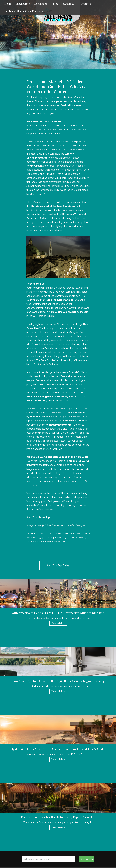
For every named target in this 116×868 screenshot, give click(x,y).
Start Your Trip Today (58, 565)
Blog (56, 4)
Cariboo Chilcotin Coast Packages (24, 11)
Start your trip (88, 859)
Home (8, 4)
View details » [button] (58, 623)
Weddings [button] (69, 4)
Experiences (23, 4)
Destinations (41, 4)
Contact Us (87, 4)
